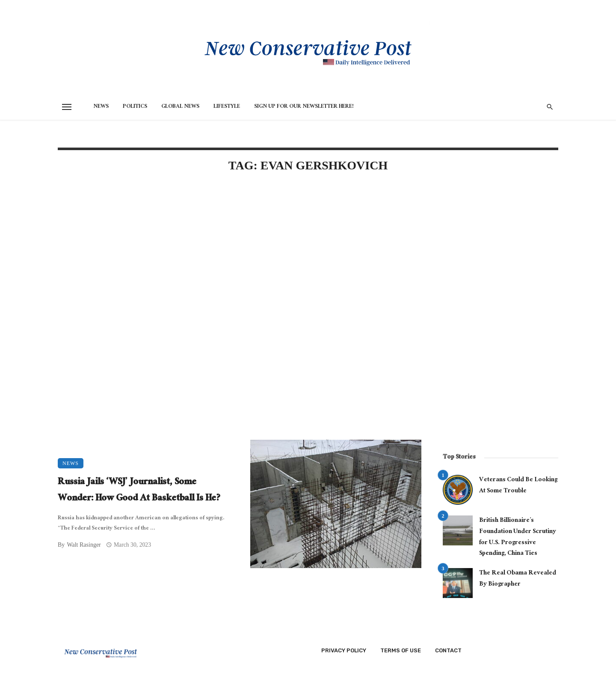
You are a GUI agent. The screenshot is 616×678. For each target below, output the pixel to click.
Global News (180, 107)
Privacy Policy (344, 650)
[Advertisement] (240, 253)
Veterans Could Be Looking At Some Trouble (518, 486)
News (101, 107)
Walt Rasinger (84, 545)
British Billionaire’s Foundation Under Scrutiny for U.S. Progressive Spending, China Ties (518, 537)
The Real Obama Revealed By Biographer (518, 579)
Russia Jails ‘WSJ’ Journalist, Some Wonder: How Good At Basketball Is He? (139, 491)
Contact (448, 650)
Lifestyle (227, 107)
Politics (135, 107)
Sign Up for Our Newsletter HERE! (304, 107)
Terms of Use (401, 650)
